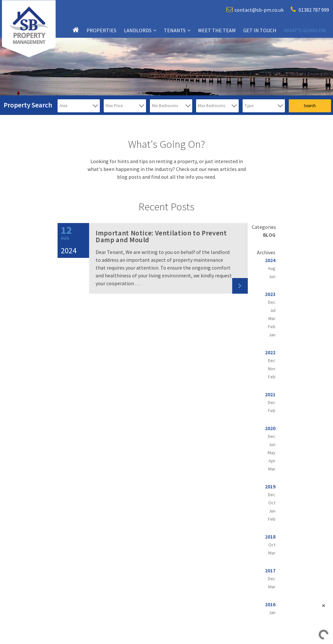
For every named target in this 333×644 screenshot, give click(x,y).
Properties (101, 30)
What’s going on (305, 30)
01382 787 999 (310, 10)
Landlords (138, 30)
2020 (270, 428)
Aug (272, 268)
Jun (272, 276)
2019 (270, 486)
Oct (272, 503)
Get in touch (260, 30)
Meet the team (217, 30)
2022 (270, 352)
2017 (270, 570)
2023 (270, 294)
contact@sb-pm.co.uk (255, 10)
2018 (270, 537)
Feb (272, 327)
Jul (273, 310)
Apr (272, 461)
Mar (272, 318)
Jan (272, 335)
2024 (270, 260)
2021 (270, 394)
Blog (269, 235)
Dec (272, 302)
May (272, 453)
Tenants (175, 30)
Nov (272, 369)
